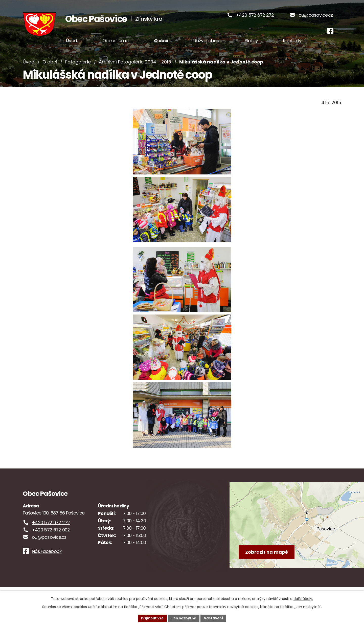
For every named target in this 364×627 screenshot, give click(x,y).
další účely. (303, 598)
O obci (50, 71)
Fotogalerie (78, 71)
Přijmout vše (151, 618)
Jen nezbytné (184, 618)
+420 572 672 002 (51, 539)
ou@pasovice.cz (316, 20)
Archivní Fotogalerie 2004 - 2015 (135, 71)
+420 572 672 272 (255, 20)
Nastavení (215, 618)
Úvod (29, 71)
